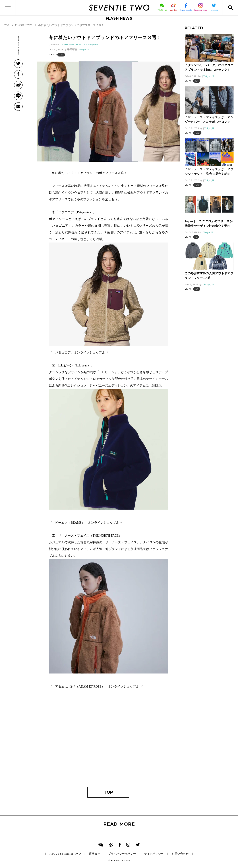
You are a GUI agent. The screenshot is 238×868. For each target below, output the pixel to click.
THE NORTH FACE (74, 44)
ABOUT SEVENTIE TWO (65, 854)
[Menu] (8, 8)
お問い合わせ (180, 854)
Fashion (55, 44)
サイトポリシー (154, 854)
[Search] (230, 8)
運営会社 (95, 854)
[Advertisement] (108, 740)
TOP (108, 792)
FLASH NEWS (119, 18)
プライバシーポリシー (122, 854)
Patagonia (93, 44)
